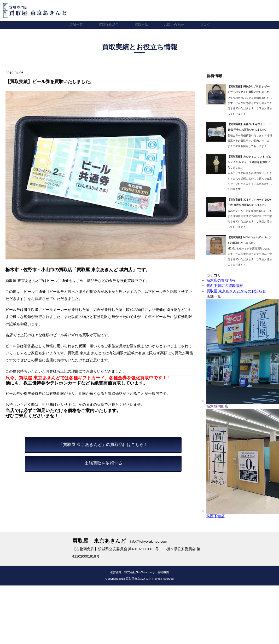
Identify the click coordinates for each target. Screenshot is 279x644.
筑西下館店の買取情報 (225, 286)
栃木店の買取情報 (221, 280)
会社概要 (163, 572)
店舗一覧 (73, 25)
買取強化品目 (107, 25)
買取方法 (141, 25)
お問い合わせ (175, 25)
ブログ (207, 25)
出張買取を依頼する (103, 463)
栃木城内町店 (217, 406)
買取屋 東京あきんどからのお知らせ (236, 291)
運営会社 (116, 572)
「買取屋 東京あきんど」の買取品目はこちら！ (103, 445)
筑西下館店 (216, 516)
